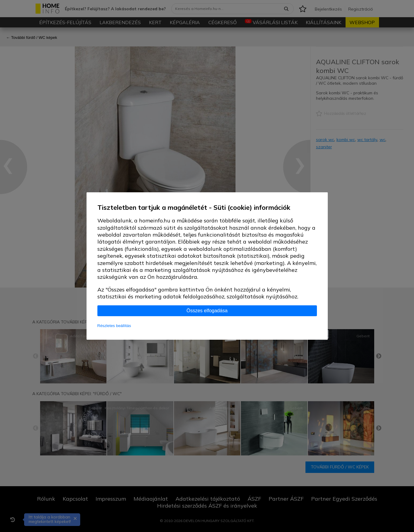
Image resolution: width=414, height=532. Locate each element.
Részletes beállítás (114, 326)
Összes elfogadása (207, 311)
